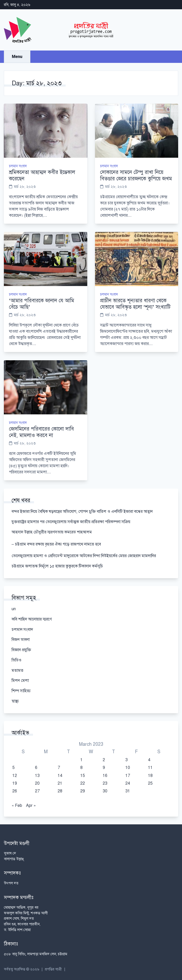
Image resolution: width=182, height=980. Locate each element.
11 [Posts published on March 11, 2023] (150, 768)
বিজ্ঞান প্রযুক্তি (21, 650)
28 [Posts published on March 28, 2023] (60, 791)
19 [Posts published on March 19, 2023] (15, 783)
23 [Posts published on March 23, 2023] (105, 783)
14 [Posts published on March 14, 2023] (60, 776)
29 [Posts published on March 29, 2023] (83, 791)
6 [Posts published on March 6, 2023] (36, 768)
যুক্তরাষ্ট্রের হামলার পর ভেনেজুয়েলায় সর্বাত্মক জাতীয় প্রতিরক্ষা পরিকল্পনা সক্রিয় (71, 522)
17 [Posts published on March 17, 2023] (128, 776)
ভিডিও (16, 660)
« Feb (17, 806)
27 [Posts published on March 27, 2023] (37, 791)
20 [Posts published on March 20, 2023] (37, 783)
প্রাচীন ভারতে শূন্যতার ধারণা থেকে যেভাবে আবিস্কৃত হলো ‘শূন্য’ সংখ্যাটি (135, 304)
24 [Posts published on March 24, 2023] (128, 783)
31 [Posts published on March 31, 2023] (128, 791)
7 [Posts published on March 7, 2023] (59, 768)
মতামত (18, 671)
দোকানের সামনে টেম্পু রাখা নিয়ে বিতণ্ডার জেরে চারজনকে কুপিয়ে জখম (136, 175)
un (14, 609)
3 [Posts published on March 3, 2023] (127, 760)
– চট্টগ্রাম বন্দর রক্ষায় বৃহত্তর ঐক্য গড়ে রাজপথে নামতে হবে (56, 544)
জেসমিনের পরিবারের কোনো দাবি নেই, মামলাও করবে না (41, 432)
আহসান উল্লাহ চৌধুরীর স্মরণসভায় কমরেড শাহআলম (52, 532)
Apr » (31, 806)
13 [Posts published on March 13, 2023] (37, 776)
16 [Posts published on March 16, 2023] (105, 776)
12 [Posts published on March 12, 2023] (15, 776)
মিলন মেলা (20, 681)
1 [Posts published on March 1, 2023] (81, 760)
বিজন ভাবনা (21, 640)
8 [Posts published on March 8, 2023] (81, 768)
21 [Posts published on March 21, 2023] (60, 783)
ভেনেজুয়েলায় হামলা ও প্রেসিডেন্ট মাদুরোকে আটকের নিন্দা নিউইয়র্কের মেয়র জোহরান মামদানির (84, 556)
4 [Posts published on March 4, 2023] (149, 760)
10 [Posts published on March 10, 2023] (128, 768)
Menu (17, 57)
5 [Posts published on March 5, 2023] (14, 768)
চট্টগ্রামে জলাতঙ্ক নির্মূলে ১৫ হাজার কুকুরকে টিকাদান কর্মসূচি (57, 566)
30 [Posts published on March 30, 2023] (105, 791)
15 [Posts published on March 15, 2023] (83, 776)
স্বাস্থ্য (15, 701)
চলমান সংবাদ (18, 166)
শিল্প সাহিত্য (21, 691)
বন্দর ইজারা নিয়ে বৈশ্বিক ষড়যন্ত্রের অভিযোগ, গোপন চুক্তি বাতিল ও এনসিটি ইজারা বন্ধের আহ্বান (82, 512)
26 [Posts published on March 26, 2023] (15, 791)
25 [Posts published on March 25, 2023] (150, 783)
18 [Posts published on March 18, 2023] (150, 776)
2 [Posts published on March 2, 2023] (104, 760)
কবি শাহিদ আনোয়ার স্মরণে (32, 619)
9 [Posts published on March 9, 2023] (104, 768)
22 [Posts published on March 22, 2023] (83, 783)
